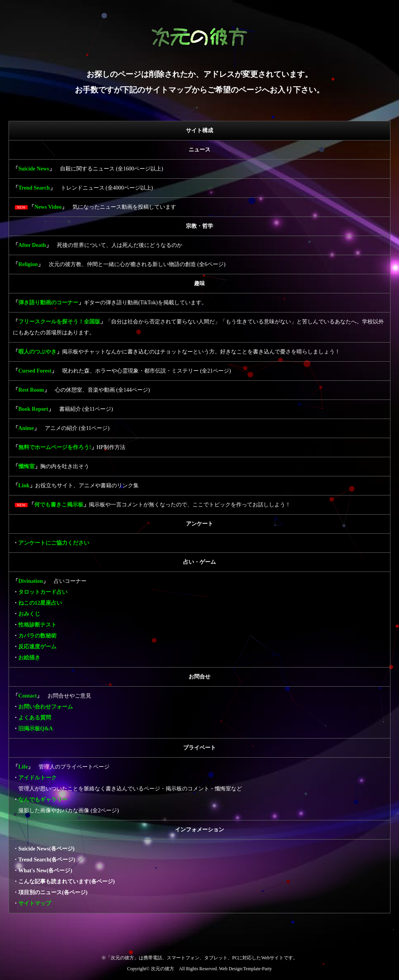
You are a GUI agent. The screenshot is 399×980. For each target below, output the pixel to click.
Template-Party (258, 969)
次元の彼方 (162, 969)
